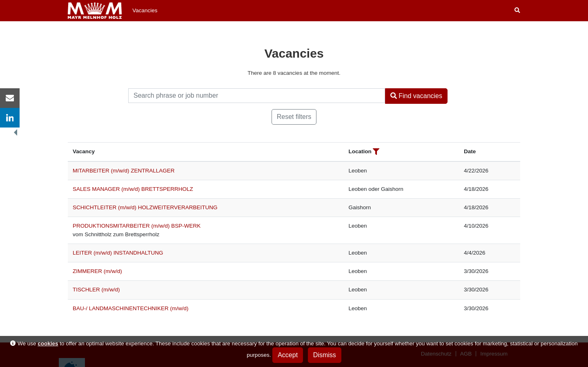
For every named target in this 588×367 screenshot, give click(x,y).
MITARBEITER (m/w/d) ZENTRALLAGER (124, 171)
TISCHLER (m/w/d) (96, 290)
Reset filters (294, 117)
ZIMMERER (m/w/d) (97, 271)
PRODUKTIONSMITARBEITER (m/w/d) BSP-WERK (137, 226)
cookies (48, 344)
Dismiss (325, 355)
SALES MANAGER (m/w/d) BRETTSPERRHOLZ (133, 189)
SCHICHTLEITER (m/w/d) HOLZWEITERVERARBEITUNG (145, 207)
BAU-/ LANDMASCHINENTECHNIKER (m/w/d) (131, 308)
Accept (288, 355)
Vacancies (145, 10)
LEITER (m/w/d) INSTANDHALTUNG (118, 253)
